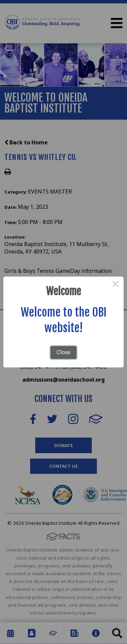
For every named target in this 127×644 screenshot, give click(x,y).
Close (63, 352)
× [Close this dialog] (115, 285)
